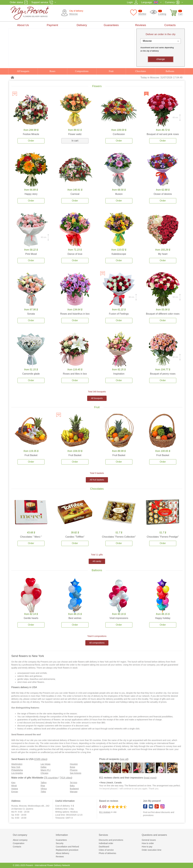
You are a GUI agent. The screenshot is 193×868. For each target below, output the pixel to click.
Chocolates (141, 71)
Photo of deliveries (107, 853)
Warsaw (74, 792)
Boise (72, 767)
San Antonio (76, 773)
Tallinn (44, 783)
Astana (15, 789)
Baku (72, 786)
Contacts (170, 25)
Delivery (82, 25)
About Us (23, 25)
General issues (149, 840)
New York (16, 767)
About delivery (62, 853)
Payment (52, 25)
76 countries (51, 778)
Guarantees (111, 25)
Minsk (14, 786)
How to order (148, 843)
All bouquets (23, 71)
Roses (52, 71)
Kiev (13, 783)
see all (124, 759)
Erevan (15, 792)
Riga (43, 786)
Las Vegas (45, 764)
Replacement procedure (67, 850)
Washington (17, 764)
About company (20, 840)
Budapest (74, 789)
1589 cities (41, 759)
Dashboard (104, 847)
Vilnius (44, 789)
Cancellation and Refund (67, 847)
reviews (105, 812)
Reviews (141, 25)
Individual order (106, 843)
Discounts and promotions (111, 840)
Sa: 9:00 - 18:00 (19, 815)
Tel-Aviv (74, 783)
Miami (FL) (46, 770)
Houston (74, 764)
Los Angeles (17, 773)
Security (60, 843)
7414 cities (66, 778)
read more (150, 778)
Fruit (111, 71)
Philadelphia (17, 770)
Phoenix (74, 770)
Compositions (82, 71)
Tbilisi (43, 792)
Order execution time (152, 850)
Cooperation (19, 843)
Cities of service (106, 850)
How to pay (147, 847)
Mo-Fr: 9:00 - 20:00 (20, 812)
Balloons (170, 71)
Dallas (44, 767)
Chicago (44, 773)
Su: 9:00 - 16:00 (19, 818)
